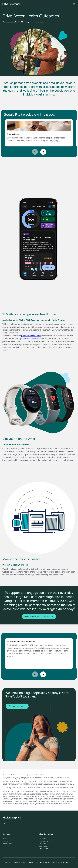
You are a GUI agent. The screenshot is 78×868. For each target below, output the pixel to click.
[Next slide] (43, 152)
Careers (5, 841)
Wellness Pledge (50, 862)
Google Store (43, 846)
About (5, 839)
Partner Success (8, 844)
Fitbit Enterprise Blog (45, 841)
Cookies (30, 862)
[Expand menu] (74, 4)
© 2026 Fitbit (7, 862)
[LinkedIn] (5, 825)
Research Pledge (63, 862)
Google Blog (43, 844)
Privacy (16, 862)
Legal (23, 862)
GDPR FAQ (39, 862)
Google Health (44, 849)
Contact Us (42, 839)
